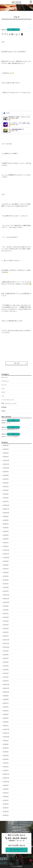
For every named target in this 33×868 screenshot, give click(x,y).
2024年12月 (6, 505)
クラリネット (5, 381)
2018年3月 (6, 808)
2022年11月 (6, 599)
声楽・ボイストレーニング (9, 404)
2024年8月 (6, 520)
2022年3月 (6, 629)
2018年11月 (6, 778)
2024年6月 (6, 528)
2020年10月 (6, 692)
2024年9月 (6, 517)
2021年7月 (6, 658)
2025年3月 (6, 494)
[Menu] (31, 2)
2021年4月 (6, 670)
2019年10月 (6, 737)
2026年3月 (6, 449)
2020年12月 (6, 685)
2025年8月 (6, 475)
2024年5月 (6, 531)
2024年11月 (6, 509)
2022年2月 (6, 632)
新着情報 (4, 407)
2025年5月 (6, 487)
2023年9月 (6, 561)
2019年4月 (6, 759)
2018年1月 (6, 815)
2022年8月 (6, 610)
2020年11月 (6, 688)
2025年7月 (6, 479)
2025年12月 (6, 460)
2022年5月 (6, 621)
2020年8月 (6, 700)
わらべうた (5, 377)
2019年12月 (6, 729)
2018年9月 (6, 785)
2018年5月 (6, 800)
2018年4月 (6, 804)
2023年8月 (6, 565)
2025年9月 (6, 472)
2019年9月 (6, 741)
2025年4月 (6, 490)
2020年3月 (6, 718)
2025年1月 (6, 502)
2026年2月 (6, 453)
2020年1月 (6, 726)
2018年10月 (6, 782)
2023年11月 (6, 554)
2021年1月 (6, 681)
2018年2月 (6, 812)
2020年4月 (6, 714)
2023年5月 (6, 576)
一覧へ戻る (17, 363)
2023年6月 (6, 573)
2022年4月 (6, 625)
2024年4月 (6, 535)
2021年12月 (6, 640)
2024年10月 (6, 513)
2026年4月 (6, 446)
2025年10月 (6, 468)
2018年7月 (6, 793)
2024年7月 (6, 524)
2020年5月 (6, 711)
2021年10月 (6, 647)
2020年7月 (6, 703)
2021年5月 (6, 666)
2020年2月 (6, 722)
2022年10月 (6, 602)
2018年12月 (6, 774)
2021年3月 (6, 673)
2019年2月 (6, 767)
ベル (3, 396)
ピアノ (3, 389)
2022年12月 (6, 595)
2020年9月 (6, 696)
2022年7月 (6, 614)
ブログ (3, 392)
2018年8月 (6, 789)
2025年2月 (6, 498)
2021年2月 (6, 677)
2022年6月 (6, 617)
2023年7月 (6, 569)
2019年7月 (6, 748)
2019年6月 (6, 752)
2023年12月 (6, 550)
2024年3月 (6, 539)
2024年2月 (6, 543)
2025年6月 (6, 483)
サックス (4, 385)
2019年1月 (6, 770)
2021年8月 (6, 655)
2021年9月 (6, 651)
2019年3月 (6, 763)
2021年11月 (6, 644)
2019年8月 (6, 744)
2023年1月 (6, 591)
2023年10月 (6, 558)
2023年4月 (6, 580)
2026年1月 (6, 457)
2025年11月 (6, 464)
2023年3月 (6, 584)
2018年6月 (6, 797)
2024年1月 (6, 546)
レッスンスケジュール (8, 400)
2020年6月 (6, 707)
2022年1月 (6, 636)
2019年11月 (6, 733)
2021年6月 (6, 662)
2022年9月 (6, 606)
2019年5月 (6, 756)
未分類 (3, 411)
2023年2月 (6, 587)
